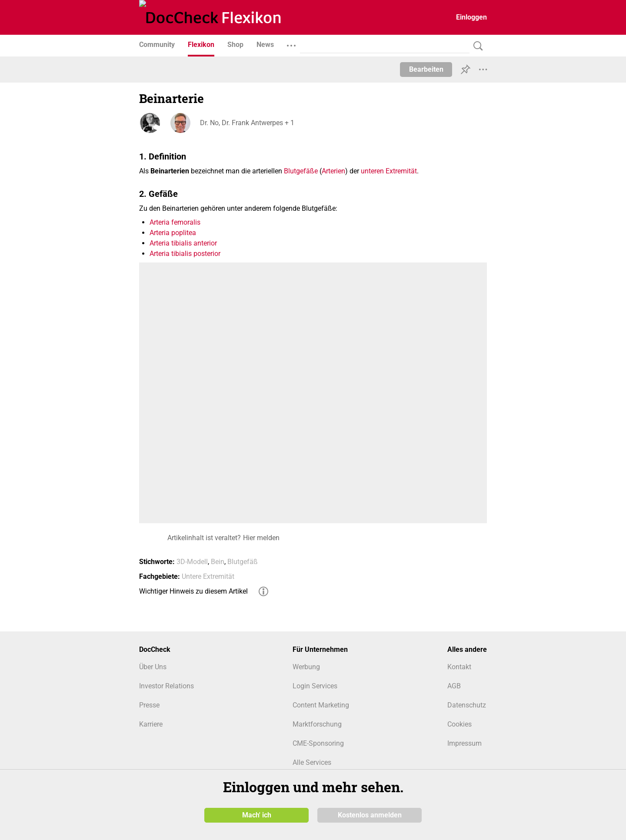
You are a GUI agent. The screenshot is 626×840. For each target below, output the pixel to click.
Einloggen (471, 17)
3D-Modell (192, 562)
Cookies (460, 724)
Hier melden (261, 538)
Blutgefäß (243, 562)
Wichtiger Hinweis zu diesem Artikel (193, 591)
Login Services (315, 686)
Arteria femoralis (175, 222)
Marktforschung (317, 724)
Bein (218, 562)
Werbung (306, 667)
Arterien (333, 171)
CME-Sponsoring (318, 743)
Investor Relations (166, 686)
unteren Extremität (389, 171)
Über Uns (153, 667)
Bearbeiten (426, 69)
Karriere (151, 724)
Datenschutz (467, 705)
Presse (149, 705)
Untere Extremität (208, 576)
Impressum (465, 743)
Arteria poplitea (173, 233)
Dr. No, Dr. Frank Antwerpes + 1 (247, 123)
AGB (454, 686)
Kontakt (459, 667)
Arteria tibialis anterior (183, 243)
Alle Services (312, 762)
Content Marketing (321, 705)
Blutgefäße (301, 171)
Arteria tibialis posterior (185, 254)
